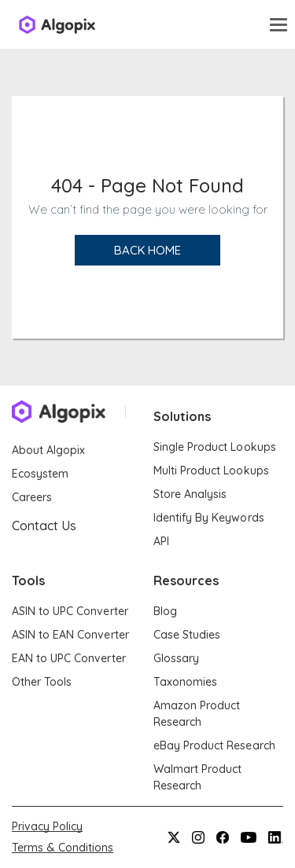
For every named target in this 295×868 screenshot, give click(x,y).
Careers (32, 497)
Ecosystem (40, 474)
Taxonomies (185, 682)
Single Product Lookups (215, 447)
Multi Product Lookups (211, 471)
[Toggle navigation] (278, 24)
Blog (165, 611)
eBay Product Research (214, 745)
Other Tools (42, 682)
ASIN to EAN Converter (70, 635)
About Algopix (48, 450)
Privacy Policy (47, 826)
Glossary (176, 658)
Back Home (147, 250)
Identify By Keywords (209, 518)
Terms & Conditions (63, 848)
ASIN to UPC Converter (70, 611)
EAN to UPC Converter (69, 658)
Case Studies (187, 635)
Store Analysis (190, 494)
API (161, 541)
